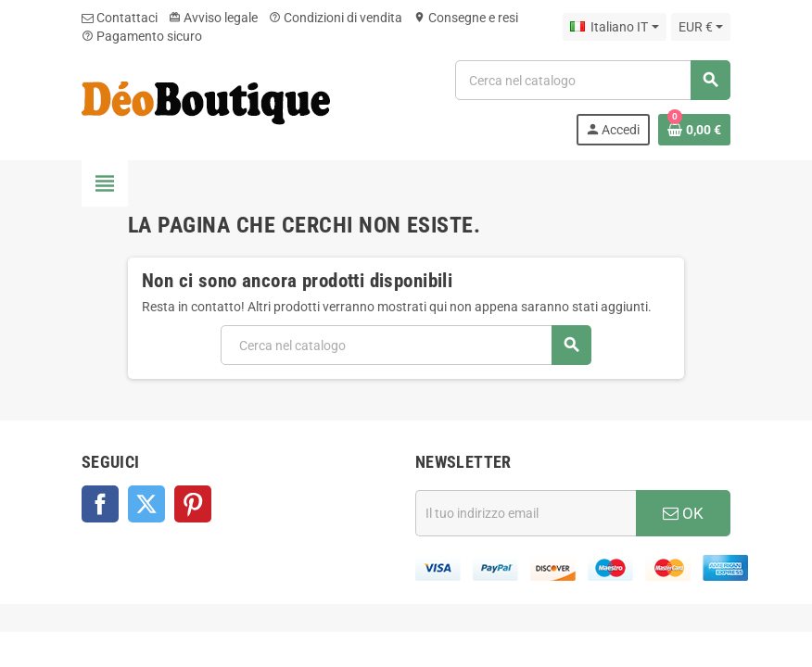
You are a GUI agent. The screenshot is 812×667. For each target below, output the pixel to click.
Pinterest (193, 504)
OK (683, 513)
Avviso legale (213, 18)
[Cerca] (592, 80)
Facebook (100, 504)
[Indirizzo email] (526, 513)
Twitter (146, 504)
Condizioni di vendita (336, 18)
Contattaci (120, 18)
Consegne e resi (466, 18)
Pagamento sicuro (142, 36)
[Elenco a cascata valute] (701, 27)
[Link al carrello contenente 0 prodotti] (694, 130)
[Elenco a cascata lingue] (614, 27)
